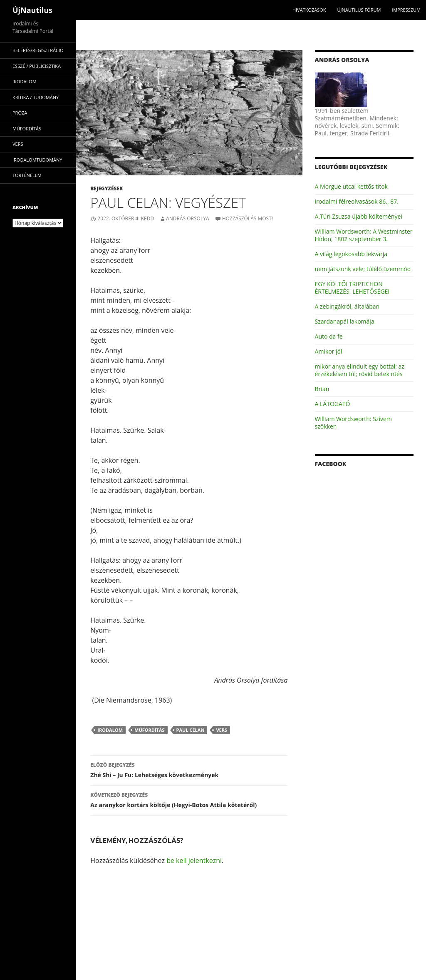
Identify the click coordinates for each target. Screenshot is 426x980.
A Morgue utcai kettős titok (351, 186)
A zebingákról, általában (347, 306)
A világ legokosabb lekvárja (351, 254)
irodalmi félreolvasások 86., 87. (357, 201)
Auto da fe (329, 336)
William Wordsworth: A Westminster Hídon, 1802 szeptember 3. (364, 235)
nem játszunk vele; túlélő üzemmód (363, 269)
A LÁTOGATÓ (333, 404)
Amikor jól (329, 351)
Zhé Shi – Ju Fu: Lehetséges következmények (189, 769)
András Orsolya (187, 218)
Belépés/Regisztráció (38, 50)
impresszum (406, 10)
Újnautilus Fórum (359, 10)
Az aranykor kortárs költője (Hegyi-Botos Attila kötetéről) (189, 799)
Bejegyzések (106, 188)
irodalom (110, 730)
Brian (322, 389)
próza (20, 113)
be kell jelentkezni (194, 860)
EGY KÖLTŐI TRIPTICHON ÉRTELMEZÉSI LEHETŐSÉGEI (352, 288)
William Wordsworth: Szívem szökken (353, 423)
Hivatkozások (309, 10)
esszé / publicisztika (37, 66)
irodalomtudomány (37, 160)
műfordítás (150, 730)
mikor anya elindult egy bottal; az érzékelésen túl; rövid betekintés (360, 370)
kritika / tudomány (36, 97)
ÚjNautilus (32, 10)
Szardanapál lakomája (345, 321)
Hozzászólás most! (248, 218)
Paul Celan (191, 730)
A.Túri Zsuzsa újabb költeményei (359, 216)
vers (222, 730)
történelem (27, 175)
